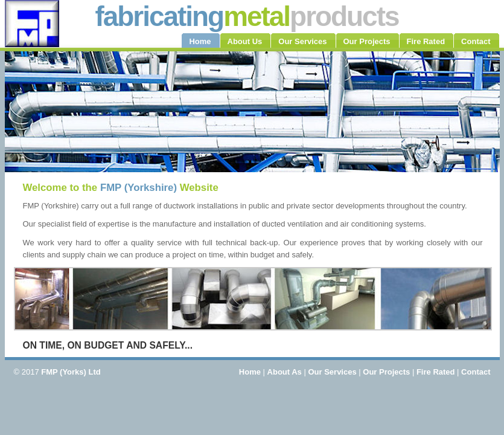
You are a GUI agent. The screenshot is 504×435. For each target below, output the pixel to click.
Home (250, 372)
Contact (476, 372)
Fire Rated (436, 372)
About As (285, 372)
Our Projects (386, 372)
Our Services (332, 372)
